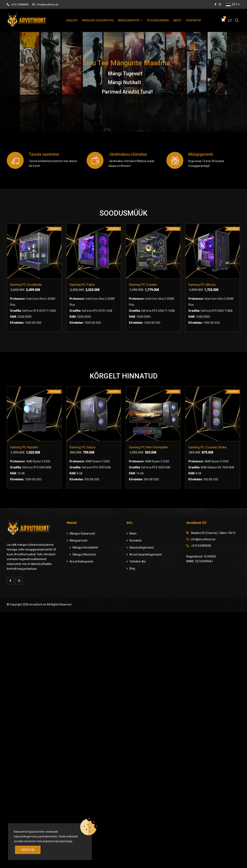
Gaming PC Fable (82, 285)
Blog (132, 568)
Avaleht (72, 20)
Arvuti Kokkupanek (81, 561)
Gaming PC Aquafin (24, 447)
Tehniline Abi (138, 561)
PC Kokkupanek (158, 20)
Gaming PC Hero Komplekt (148, 447)
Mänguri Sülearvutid (98, 20)
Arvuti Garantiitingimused (146, 554)
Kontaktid (193, 20)
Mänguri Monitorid (84, 554)
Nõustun (28, 850)
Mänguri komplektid (85, 547)
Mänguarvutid (129, 20)
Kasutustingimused (142, 547)
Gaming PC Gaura (82, 447)
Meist (177, 20)
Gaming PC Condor (143, 285)
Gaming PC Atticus (202, 285)
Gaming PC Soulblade (26, 285)
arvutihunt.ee (38, 604)
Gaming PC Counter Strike (207, 447)
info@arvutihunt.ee (45, 4)
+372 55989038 (18, 4)
